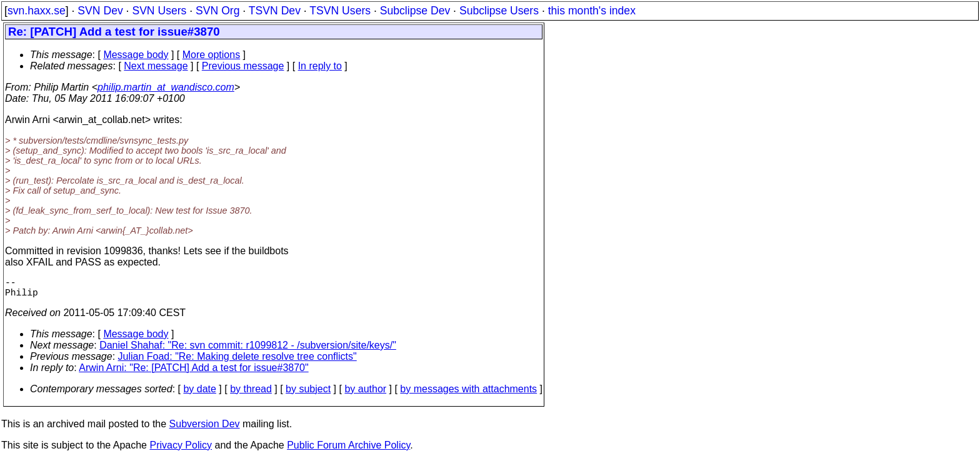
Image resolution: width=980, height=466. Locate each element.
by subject (308, 394)
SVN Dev (100, 11)
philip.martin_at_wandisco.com (166, 87)
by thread (251, 394)
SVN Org (217, 11)
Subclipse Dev (415, 11)
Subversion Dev (205, 429)
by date (199, 394)
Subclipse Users (499, 11)
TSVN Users (340, 11)
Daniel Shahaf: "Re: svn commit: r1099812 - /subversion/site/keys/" (248, 350)
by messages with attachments (468, 394)
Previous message (243, 66)
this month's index (592, 11)
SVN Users (159, 11)
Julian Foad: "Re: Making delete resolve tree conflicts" (237, 361)
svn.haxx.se (37, 11)
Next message (156, 66)
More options (212, 55)
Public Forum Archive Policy (348, 450)
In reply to (320, 66)
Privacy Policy (181, 450)
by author (365, 394)
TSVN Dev (275, 11)
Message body (136, 55)
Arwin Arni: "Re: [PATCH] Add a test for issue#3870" (193, 373)
